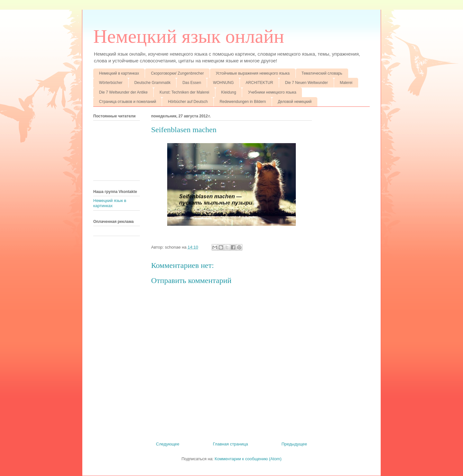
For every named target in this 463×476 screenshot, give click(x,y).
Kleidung (229, 92)
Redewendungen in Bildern (243, 102)
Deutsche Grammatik (153, 83)
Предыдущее (294, 444)
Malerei (346, 83)
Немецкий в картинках (119, 73)
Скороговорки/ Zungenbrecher (177, 73)
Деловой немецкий (295, 102)
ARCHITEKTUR (259, 83)
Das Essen (192, 83)
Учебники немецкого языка (272, 92)
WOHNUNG (223, 83)
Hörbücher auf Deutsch (188, 102)
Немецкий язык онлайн (189, 36)
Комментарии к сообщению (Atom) (248, 459)
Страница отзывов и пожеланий (127, 102)
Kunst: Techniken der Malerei (184, 92)
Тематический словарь (322, 73)
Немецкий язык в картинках (110, 203)
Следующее (168, 444)
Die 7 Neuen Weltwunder (306, 83)
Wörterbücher (111, 83)
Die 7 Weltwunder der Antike (123, 92)
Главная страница (230, 444)
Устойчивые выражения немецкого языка (253, 73)
